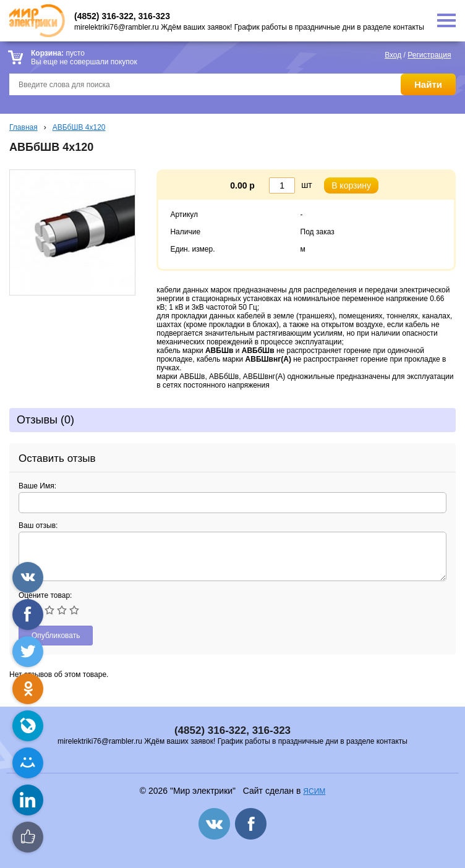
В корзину (351, 185)
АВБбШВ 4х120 (79, 127)
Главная (23, 127)
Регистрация (429, 55)
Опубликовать (56, 636)
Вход (393, 55)
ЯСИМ (314, 791)
